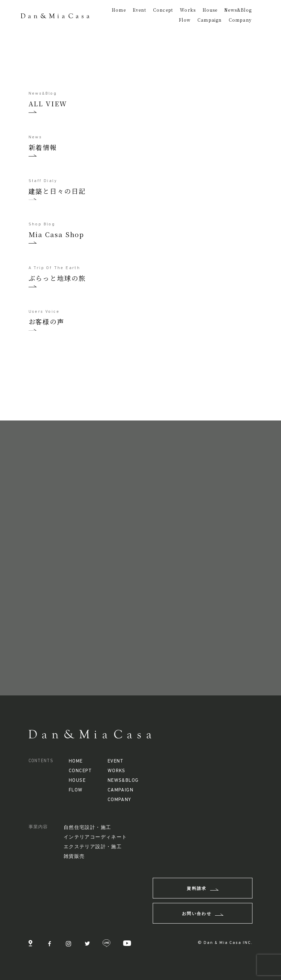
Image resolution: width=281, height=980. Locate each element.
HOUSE (77, 781)
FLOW (76, 790)
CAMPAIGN (121, 790)
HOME (76, 761)
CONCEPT (80, 771)
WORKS (117, 771)
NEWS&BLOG (123, 781)
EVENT (116, 761)
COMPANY (120, 800)
